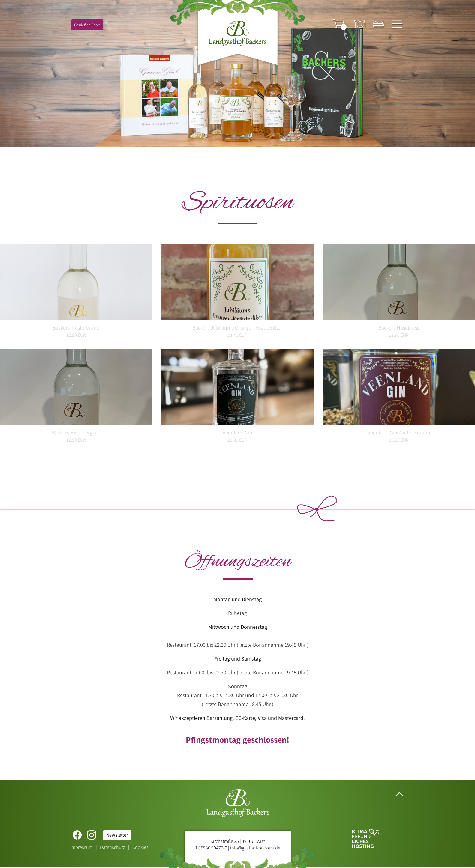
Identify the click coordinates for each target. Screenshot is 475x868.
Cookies (140, 847)
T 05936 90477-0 (211, 848)
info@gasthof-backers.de (255, 848)
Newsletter (117, 835)
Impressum (81, 847)
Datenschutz (113, 847)
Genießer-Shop (87, 25)
